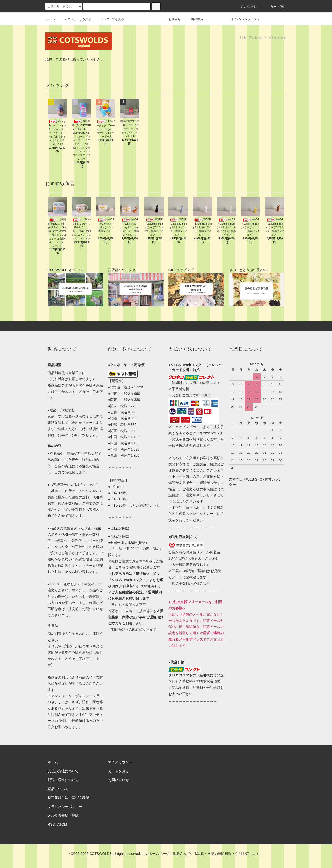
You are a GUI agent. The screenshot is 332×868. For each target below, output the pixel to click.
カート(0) (274, 7)
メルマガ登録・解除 (63, 815)
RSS (51, 824)
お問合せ (178, 19)
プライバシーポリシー (65, 807)
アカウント (246, 7)
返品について (58, 789)
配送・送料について (63, 780)
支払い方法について (63, 771)
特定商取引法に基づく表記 (68, 798)
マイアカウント (120, 762)
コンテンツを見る (109, 19)
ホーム (51, 19)
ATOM (62, 824)
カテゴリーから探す (75, 19)
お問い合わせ (118, 780)
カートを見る (118, 771)
